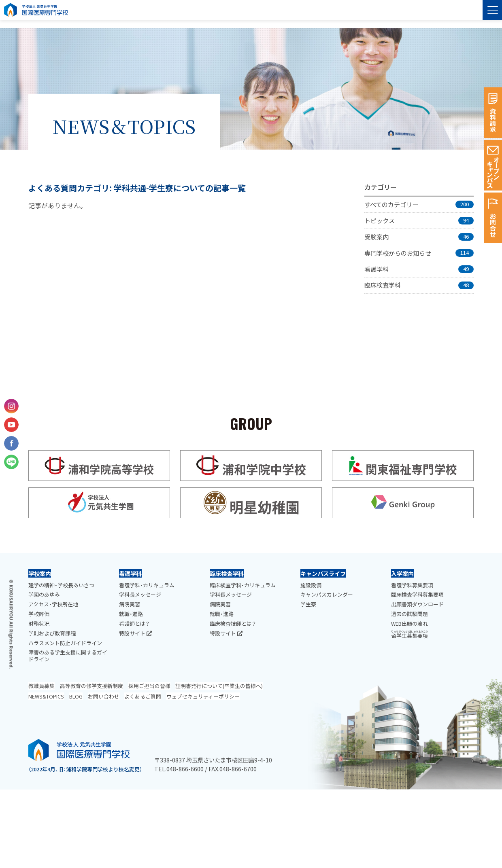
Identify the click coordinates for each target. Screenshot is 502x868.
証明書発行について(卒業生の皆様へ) (219, 686)
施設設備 (311, 585)
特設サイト (135, 633)
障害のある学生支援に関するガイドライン (68, 656)
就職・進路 (131, 614)
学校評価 (39, 614)
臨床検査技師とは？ (233, 623)
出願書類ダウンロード (417, 604)
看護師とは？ (134, 623)
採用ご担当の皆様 (149, 686)
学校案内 (40, 573)
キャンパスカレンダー (327, 594)
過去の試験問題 (409, 614)
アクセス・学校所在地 (53, 604)
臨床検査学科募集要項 (417, 594)
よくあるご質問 (143, 696)
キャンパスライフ (323, 573)
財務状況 (39, 623)
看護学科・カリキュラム (147, 585)
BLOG (76, 696)
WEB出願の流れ (409, 623)
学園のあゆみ (44, 594)
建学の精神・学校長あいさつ (61, 585)
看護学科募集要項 (412, 585)
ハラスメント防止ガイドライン (65, 643)
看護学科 (130, 573)
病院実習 (130, 604)
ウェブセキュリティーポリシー (203, 696)
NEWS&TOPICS (46, 696)
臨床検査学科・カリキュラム (243, 585)
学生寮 (308, 604)
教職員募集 (41, 686)
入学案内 (402, 573)
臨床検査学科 (227, 573)
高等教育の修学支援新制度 (91, 686)
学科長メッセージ (140, 594)
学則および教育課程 (52, 633)
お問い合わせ (104, 696)
